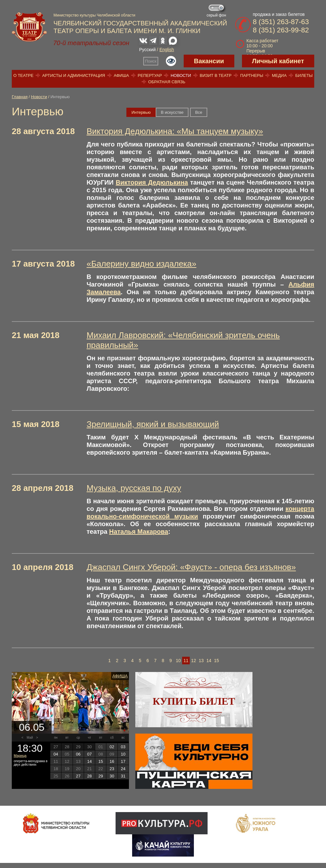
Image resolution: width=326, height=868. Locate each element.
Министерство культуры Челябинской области (94, 15)
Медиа (279, 75)
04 (56, 754)
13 (201, 661)
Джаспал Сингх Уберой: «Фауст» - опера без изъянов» (191, 567)
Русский (147, 50)
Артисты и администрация (74, 75)
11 (186, 661)
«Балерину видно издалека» (142, 264)
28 (89, 776)
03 (123, 747)
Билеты (304, 75)
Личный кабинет (278, 61)
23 (112, 769)
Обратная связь (167, 82)
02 (112, 747)
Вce (199, 112)
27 (78, 776)
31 (123, 776)
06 (78, 754)
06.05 (32, 727)
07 (89, 754)
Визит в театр (216, 75)
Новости (181, 75)
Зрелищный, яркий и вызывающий (153, 424)
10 (178, 661)
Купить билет (194, 701)
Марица (20, 756)
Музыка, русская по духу (134, 488)
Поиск (151, 61)
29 (101, 776)
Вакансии (209, 61)
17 (123, 761)
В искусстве (172, 112)
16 (112, 761)
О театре (23, 75)
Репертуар (150, 75)
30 (112, 776)
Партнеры (252, 75)
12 (194, 661)
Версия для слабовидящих (171, 61)
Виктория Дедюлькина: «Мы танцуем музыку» (175, 131)
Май (30, 738)
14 (209, 661)
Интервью (141, 112)
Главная (20, 97)
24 (123, 769)
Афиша (121, 75)
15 (216, 661)
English (167, 50)
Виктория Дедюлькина (152, 182)
